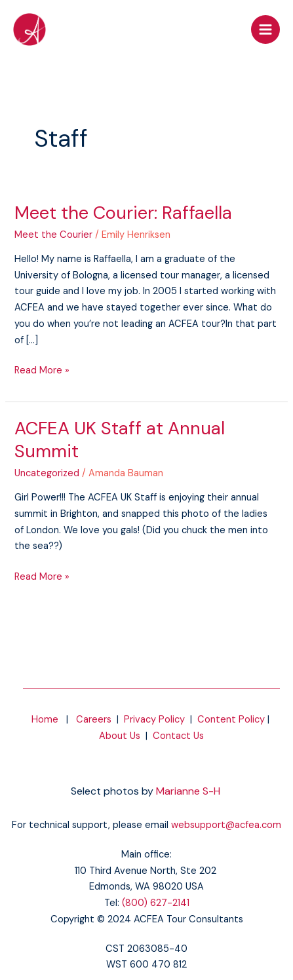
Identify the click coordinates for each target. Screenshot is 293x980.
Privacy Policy (154, 720)
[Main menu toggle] (265, 29)
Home (45, 720)
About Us (120, 736)
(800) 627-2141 (156, 903)
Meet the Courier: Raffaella (123, 213)
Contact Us (178, 736)
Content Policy (231, 720)
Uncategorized (47, 473)
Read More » (42, 370)
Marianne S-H (188, 791)
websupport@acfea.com (226, 825)
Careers (94, 720)
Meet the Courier (53, 235)
